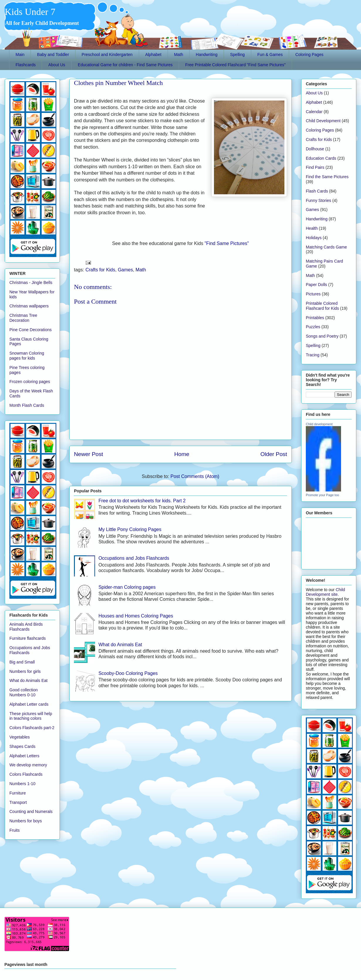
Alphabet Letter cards (29, 704)
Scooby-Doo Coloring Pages (128, 673)
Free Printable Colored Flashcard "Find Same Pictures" (235, 65)
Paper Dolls (316, 285)
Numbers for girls (25, 671)
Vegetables (20, 737)
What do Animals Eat (120, 645)
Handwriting (207, 55)
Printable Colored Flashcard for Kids (322, 306)
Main (20, 55)
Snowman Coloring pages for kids (27, 356)
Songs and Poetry (322, 336)
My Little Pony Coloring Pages (130, 529)
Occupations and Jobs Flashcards (134, 558)
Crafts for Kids (100, 270)
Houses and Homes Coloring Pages (136, 616)
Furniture (18, 793)
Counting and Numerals (31, 811)
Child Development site (325, 592)
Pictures (313, 294)
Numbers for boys (26, 821)
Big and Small (22, 662)
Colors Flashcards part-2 (32, 728)
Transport (18, 802)
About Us (57, 65)
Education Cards (321, 158)
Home (182, 454)
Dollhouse (315, 149)
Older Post (274, 454)
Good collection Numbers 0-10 (24, 692)
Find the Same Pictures (327, 177)
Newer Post (88, 454)
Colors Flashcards (26, 774)
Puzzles (313, 327)
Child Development (323, 121)
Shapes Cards (22, 746)
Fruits (15, 830)
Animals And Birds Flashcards (26, 627)
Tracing (313, 355)
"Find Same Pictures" (227, 243)
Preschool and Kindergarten (107, 55)
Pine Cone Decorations (31, 330)
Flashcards (26, 65)
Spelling (237, 55)
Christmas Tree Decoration (23, 318)
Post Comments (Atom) (195, 476)
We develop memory (28, 765)
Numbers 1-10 (22, 784)
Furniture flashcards (28, 638)
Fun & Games (270, 55)
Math (179, 55)
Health (312, 228)
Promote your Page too (322, 495)
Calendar (314, 112)
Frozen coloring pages (30, 382)
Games (125, 270)
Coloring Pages (309, 55)
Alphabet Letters (24, 756)
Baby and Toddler (53, 55)
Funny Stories (318, 200)
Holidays (314, 238)
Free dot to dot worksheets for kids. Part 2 (142, 501)
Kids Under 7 (30, 12)
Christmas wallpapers (29, 306)
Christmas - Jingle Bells (31, 283)
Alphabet (153, 55)
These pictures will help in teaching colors (31, 716)
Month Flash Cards (27, 405)
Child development (319, 424)
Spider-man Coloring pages (127, 587)
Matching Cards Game (326, 247)
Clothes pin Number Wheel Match (118, 83)
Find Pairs (315, 167)
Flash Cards (317, 191)
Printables (315, 318)
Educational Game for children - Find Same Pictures (125, 65)
